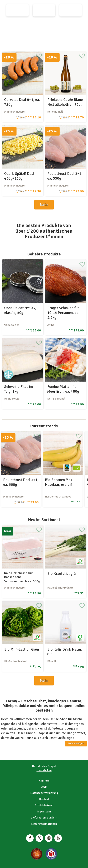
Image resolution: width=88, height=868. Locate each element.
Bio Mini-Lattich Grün (22, 649)
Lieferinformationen (44, 824)
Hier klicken (44, 770)
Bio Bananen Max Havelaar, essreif (59, 482)
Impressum (44, 812)
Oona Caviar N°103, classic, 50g (20, 310)
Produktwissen (44, 805)
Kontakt (44, 799)
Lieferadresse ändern (44, 818)
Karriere (44, 781)
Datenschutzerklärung (44, 793)
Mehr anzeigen (76, 743)
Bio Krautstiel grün (62, 574)
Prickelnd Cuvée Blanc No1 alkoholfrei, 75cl (65, 102)
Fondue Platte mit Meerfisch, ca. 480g (63, 389)
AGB (44, 787)
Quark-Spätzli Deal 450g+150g (19, 176)
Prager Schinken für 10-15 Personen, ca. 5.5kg (63, 313)
